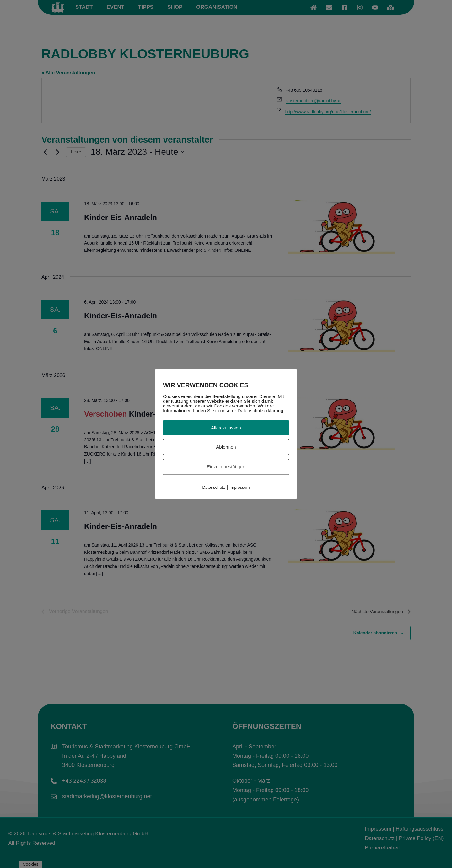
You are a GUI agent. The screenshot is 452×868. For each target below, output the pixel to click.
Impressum (239, 487)
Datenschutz (213, 487)
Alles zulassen (226, 427)
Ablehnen (226, 447)
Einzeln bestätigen (226, 467)
